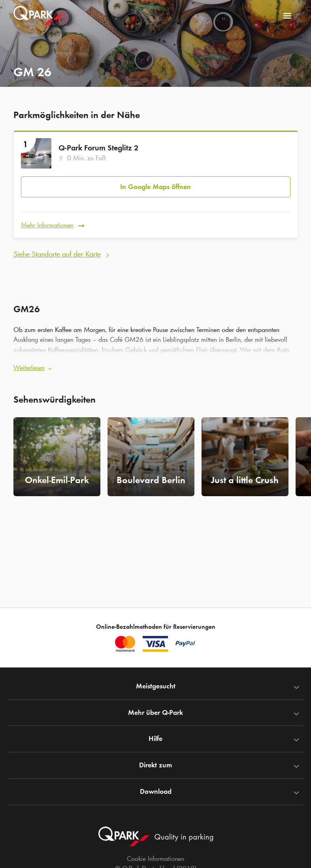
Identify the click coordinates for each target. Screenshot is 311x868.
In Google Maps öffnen (155, 186)
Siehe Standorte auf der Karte (57, 251)
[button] (156, 364)
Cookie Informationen (155, 859)
